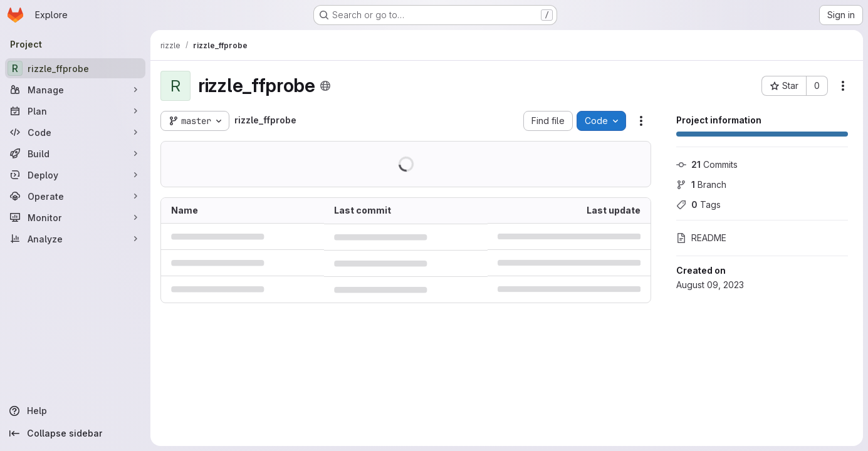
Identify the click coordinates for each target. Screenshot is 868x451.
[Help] (75, 411)
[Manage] (75, 90)
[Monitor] (75, 217)
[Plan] (75, 111)
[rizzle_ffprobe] (75, 68)
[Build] (75, 153)
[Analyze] (75, 239)
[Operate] (75, 196)
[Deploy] (75, 175)
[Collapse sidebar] (75, 433)
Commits (707, 164)
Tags (698, 205)
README (701, 238)
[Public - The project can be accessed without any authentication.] (325, 86)
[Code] (75, 132)
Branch (701, 184)
